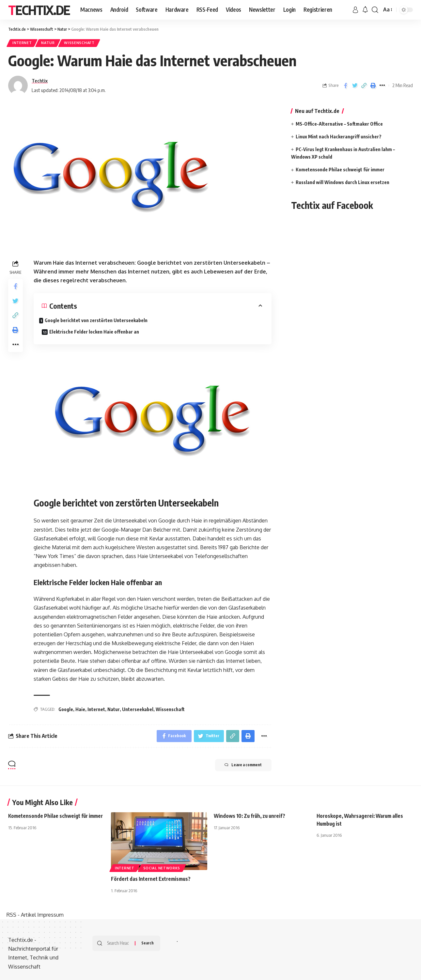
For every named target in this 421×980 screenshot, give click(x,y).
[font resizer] (387, 10)
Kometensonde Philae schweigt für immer (340, 171)
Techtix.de (39, 10)
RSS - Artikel (21, 914)
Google (66, 707)
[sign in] (355, 10)
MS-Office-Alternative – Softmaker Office (339, 125)
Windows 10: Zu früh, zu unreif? (251, 815)
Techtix (40, 82)
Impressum (50, 914)
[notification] (365, 10)
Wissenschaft (87, 44)
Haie (80, 707)
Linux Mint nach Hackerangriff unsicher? (339, 138)
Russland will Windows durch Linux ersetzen (343, 184)
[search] (375, 10)
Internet (24, 44)
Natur (53, 44)
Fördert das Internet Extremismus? (153, 878)
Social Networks (162, 867)
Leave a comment (239, 765)
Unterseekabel (138, 707)
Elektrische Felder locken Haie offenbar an (210, 324)
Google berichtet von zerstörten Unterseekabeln (78, 325)
